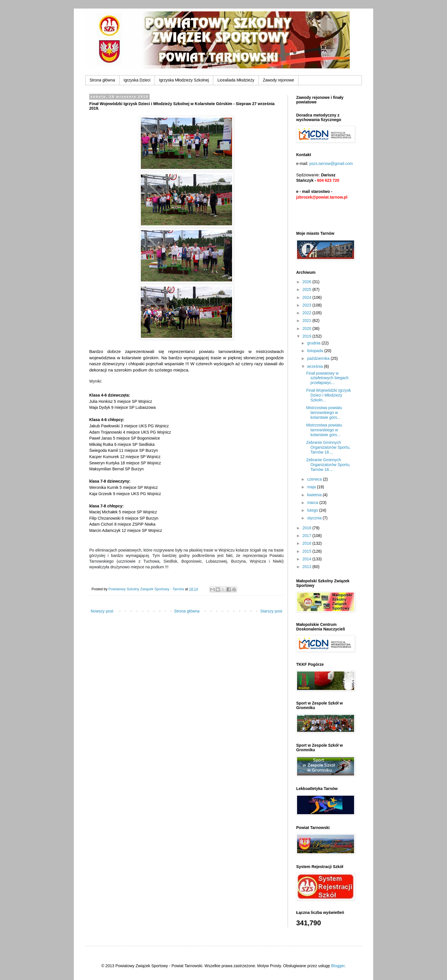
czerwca (315, 479)
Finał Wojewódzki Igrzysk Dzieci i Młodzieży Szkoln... (329, 395)
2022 (307, 313)
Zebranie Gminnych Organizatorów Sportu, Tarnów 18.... (328, 447)
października (319, 358)
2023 (307, 305)
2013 (307, 567)
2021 (307, 320)
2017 (307, 536)
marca (313, 503)
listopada (316, 351)
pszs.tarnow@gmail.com (331, 164)
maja (312, 487)
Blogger (338, 966)
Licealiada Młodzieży (236, 80)
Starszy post (271, 611)
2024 (307, 297)
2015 (307, 551)
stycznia (315, 518)
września (315, 366)
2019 (307, 336)
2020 (307, 328)
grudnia (314, 343)
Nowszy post (102, 611)
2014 (307, 559)
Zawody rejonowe (279, 80)
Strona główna (102, 80)
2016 (307, 543)
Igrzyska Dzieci (137, 80)
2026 (307, 282)
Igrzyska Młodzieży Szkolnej (184, 80)
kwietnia (315, 495)
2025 (307, 289)
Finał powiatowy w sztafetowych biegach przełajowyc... (327, 378)
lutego (313, 510)
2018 (307, 528)
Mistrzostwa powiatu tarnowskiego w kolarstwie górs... (324, 413)
